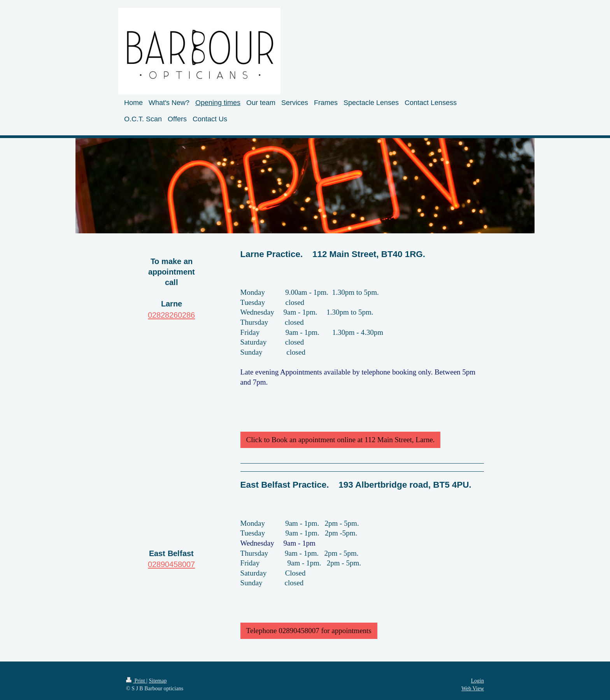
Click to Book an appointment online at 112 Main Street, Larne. (341, 440)
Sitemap (158, 681)
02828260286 (171, 315)
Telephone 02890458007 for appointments (309, 631)
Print (136, 681)
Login (478, 681)
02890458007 (171, 564)
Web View (473, 689)
